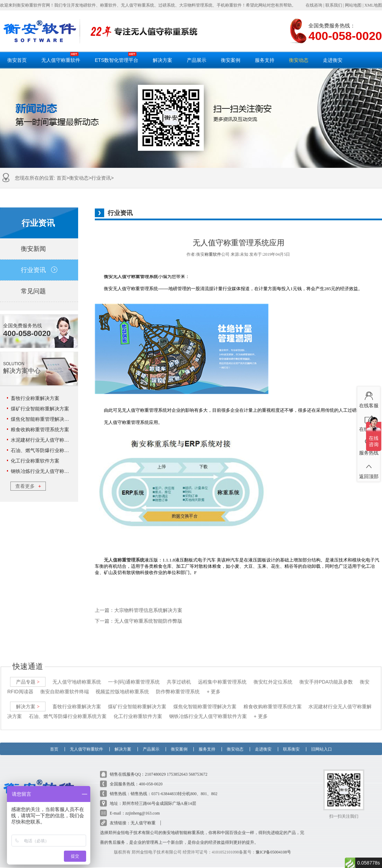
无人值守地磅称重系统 (77, 675)
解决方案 (163, 60)
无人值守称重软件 (61, 57)
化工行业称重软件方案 (35, 461)
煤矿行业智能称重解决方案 (40, 409)
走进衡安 (333, 60)
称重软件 (213, 254)
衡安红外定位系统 (273, 675)
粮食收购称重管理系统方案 (40, 429)
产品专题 (28, 675)
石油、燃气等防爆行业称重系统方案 (50, 450)
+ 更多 (214, 685)
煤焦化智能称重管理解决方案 (42, 419)
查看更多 (28, 486)
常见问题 (39, 291)
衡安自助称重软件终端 (65, 685)
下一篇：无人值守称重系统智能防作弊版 (139, 621)
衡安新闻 (39, 249)
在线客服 (369, 399)
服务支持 (265, 60)
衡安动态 (299, 60)
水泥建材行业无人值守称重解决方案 (50, 440)
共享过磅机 (179, 675)
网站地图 (353, 5)
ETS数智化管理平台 (117, 57)
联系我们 (334, 5)
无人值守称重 (143, 816)
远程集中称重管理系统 (222, 675)
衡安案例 (231, 60)
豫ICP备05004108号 (273, 845)
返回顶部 (369, 469)
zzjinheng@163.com (143, 806)
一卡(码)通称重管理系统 (134, 675)
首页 (61, 178)
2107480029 (155, 768)
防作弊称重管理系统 (178, 685)
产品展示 (197, 60)
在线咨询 (314, 5)
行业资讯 (101, 178)
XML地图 (373, 5)
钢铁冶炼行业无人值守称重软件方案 (50, 471)
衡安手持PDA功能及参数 (326, 675)
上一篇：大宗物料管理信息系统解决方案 (139, 610)
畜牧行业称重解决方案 (35, 398)
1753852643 (177, 768)
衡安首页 (17, 60)
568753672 (198, 768)
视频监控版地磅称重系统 (122, 685)
